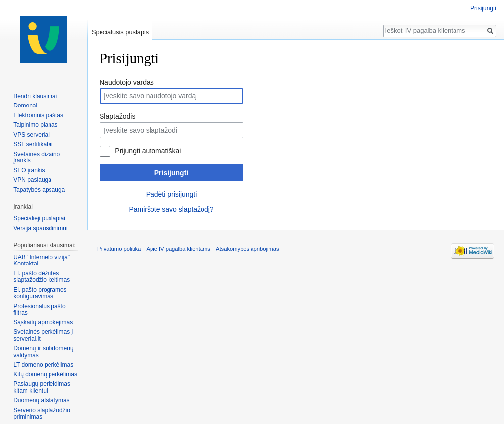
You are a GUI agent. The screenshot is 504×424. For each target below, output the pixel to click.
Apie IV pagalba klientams (178, 249)
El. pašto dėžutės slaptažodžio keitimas (42, 277)
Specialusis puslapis (120, 32)
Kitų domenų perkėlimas (45, 374)
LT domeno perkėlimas (43, 365)
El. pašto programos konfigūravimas (40, 293)
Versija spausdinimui (40, 228)
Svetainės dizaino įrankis (37, 158)
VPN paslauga (32, 180)
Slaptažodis (117, 116)
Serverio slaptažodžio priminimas (42, 414)
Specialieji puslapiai (39, 218)
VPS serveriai (31, 135)
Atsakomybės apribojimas (247, 249)
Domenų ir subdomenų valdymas (43, 352)
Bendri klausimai (35, 96)
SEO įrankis (29, 170)
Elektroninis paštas (38, 115)
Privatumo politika (119, 249)
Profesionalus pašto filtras (39, 310)
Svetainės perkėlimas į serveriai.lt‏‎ (43, 335)
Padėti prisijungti (172, 194)
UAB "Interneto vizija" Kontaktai (42, 261)
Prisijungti (171, 173)
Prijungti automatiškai (148, 151)
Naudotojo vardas (127, 82)
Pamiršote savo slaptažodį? (171, 209)
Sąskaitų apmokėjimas (43, 322)
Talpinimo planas (35, 125)
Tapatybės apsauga (39, 190)
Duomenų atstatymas (41, 400)
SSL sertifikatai (33, 144)
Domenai (25, 106)
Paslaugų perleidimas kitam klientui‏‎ (42, 387)
